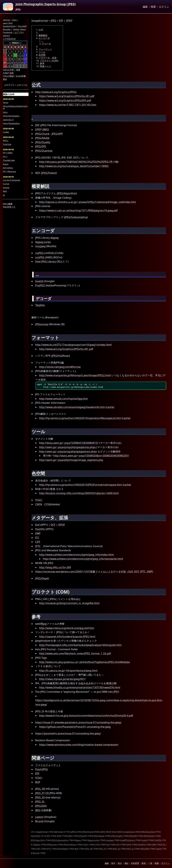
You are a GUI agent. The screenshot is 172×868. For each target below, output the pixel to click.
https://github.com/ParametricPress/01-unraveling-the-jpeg (75, 727)
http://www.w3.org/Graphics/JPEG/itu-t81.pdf (66, 349)
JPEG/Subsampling (76, 217)
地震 (18, 70)
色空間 (42, 55)
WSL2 (6, 140)
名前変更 (135, 863)
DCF (53, 525)
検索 (153, 7)
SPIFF (69, 21)
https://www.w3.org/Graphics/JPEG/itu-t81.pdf (67, 96)
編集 (145, 7)
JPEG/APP (57, 134)
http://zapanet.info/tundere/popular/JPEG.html (67, 637)
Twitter (16, 29)
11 (19, 55)
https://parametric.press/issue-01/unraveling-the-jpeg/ (68, 733)
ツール (42, 52)
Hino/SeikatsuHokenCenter (15, 107)
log (13, 39)
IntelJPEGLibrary (127, 840)
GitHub (6, 20)
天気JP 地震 (8, 73)
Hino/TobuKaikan (11, 123)
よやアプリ (9, 85)
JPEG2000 (41, 806)
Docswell (22, 26)
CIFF (38, 542)
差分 (120, 863)
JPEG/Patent (49, 173)
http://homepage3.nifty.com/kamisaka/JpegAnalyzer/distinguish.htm (80, 645)
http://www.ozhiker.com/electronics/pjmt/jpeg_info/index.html (76, 555)
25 (19, 62)
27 (25, 63)
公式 (41, 30)
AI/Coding (8, 168)
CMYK (39, 504)
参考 (42, 63)
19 (22, 59)
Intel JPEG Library (46, 262)
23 (12, 62)
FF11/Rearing (9, 171)
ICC (37, 538)
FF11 (5, 157)
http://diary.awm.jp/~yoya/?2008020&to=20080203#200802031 (91, 456)
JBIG (46, 129)
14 (5, 59)
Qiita (14, 20)
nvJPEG (39, 253)
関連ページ (45, 66)
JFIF (61, 21)
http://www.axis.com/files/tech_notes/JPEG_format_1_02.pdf (75, 653)
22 (8, 62)
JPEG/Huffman (61, 356)
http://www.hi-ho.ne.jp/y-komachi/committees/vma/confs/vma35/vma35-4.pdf (86, 716)
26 (22, 62)
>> (20, 43)
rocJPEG (40, 257)
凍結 (126, 863)
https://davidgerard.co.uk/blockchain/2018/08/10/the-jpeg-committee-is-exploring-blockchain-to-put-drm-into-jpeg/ (99, 702)
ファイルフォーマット (48, 765)
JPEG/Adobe (42, 138)
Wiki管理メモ (9, 207)
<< (10, 43)
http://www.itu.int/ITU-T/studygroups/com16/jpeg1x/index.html (74, 345)
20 (25, 59)
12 (22, 55)
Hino (5, 112)
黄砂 (5, 79)
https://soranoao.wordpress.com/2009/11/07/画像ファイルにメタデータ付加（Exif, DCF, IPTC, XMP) (94, 572)
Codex (6, 132)
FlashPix (40, 529)
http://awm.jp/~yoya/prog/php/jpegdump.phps (67, 447)
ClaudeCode (9, 160)
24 (15, 62)
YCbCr (39, 500)
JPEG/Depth (42, 578)
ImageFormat (40, 21)
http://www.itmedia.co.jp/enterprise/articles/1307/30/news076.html (80, 687)
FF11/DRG (8, 153)
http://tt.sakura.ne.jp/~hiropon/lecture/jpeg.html (68, 671)
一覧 (150, 863)
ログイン (164, 7)
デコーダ (46, 44)
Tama (6, 102)
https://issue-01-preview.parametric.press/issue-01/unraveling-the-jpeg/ (78, 722)
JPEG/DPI (41, 146)
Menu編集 (8, 204)
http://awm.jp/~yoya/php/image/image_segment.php (71, 460)
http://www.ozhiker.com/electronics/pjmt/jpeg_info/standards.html (83, 559)
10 (15, 55)
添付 (113, 863)
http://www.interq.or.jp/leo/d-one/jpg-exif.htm (67, 628)
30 (12, 66)
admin (6, 36)
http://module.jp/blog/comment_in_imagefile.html (69, 603)
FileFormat (58, 832)
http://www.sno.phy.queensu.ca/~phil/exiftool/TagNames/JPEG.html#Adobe (84, 662)
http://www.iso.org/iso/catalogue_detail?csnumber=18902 (74, 166)
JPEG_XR (40, 789)
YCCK (114, 832)
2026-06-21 (8, 120)
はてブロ (19, 32)
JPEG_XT (40, 793)
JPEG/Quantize (44, 151)
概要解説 (43, 35)
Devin (6, 164)
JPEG (18, 9)
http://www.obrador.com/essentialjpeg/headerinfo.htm (72, 407)
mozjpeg (40, 246)
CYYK (47, 504)
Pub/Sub (7, 144)
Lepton (39, 817)
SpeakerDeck (9, 26)
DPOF (61, 525)
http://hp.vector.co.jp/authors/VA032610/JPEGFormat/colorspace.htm (80, 485)
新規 (144, 863)
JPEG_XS (40, 797)
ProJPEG (40, 285)
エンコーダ (44, 38)
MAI (5, 191)
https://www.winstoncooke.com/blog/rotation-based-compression (79, 745)
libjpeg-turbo (43, 242)
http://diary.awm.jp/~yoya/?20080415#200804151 (69, 443)
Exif (37, 525)
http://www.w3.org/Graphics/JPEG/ (56, 92)
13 (25, 55)
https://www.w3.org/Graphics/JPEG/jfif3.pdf (65, 100)
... (42, 41)
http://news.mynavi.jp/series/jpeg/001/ (62, 679)
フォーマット (45, 49)
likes (23, 29)
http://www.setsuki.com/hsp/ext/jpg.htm (63, 399)
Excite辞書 (21, 76)
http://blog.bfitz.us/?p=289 (55, 567)
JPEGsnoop (42, 324)
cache (110, 407)
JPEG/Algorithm (67, 193)
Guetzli (39, 281)
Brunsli (39, 821)
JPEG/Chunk (42, 134)
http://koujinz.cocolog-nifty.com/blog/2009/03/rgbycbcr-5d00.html (79, 493)
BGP (38, 782)
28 (5, 66)
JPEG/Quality (43, 142)
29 (8, 66)
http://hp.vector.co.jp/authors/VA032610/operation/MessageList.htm (80, 418)
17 (15, 59)
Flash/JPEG (42, 769)
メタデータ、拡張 (48, 58)
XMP (38, 533)
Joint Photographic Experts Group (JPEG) (46, 4)
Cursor (6, 184)
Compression (129, 832)
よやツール (22, 85)
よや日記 (7, 39)
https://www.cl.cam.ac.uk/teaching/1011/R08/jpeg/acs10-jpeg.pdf (78, 210)
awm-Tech (8, 23)
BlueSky (7, 29)
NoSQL (6, 188)
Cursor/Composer (12, 180)
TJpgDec (40, 305)
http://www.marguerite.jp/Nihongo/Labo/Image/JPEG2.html (75, 375)
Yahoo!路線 (8, 76)
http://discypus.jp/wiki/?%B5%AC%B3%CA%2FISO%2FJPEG (74, 162)
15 (8, 59)
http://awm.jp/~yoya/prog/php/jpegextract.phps (68, 451)
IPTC (38, 546)
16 (12, 59)
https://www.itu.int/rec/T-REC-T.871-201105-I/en (68, 105)
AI (4, 195)
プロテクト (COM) (49, 61)
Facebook (8, 32)
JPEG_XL (40, 802)
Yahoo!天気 (8, 70)
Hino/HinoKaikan (11, 116)
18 (19, 59)
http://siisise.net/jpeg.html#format (60, 367)
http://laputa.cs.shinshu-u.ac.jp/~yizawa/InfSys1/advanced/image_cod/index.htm (88, 202)
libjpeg (55, 238)
